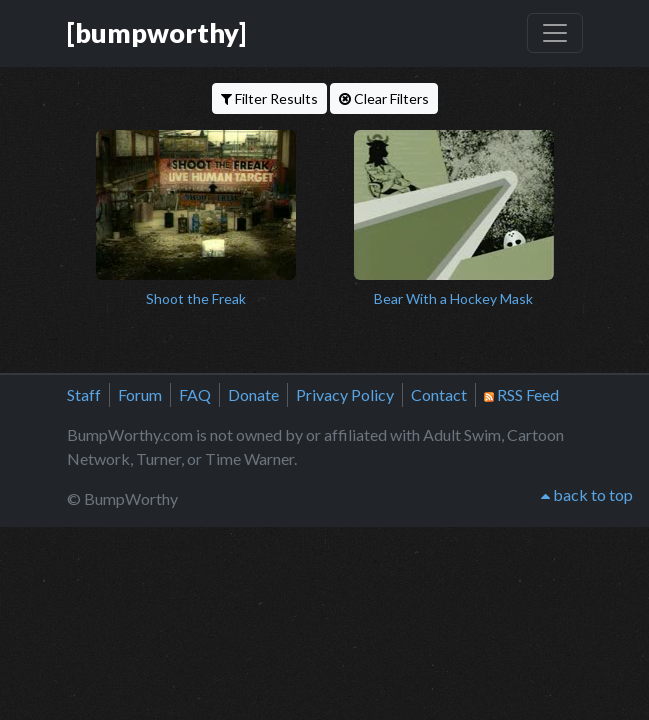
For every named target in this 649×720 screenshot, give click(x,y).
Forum (140, 394)
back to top (587, 494)
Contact (439, 394)
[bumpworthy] (156, 32)
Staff (84, 394)
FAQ (195, 394)
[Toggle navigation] (555, 33)
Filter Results (269, 98)
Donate (253, 394)
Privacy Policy (345, 394)
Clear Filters (384, 98)
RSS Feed (521, 394)
